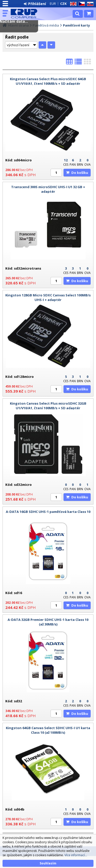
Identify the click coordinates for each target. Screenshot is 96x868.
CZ (81, 4)
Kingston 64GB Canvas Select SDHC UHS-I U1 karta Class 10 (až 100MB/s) (48, 730)
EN (72, 4)
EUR (53, 4)
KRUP (26, 14)
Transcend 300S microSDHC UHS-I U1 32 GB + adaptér (48, 189)
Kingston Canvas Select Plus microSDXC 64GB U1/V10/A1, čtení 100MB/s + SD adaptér (48, 81)
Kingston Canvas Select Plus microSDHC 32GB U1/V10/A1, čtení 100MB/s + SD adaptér (48, 406)
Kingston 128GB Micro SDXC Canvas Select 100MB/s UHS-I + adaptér (48, 297)
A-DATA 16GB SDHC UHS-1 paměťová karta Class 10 (48, 512)
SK (89, 4)
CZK (63, 4)
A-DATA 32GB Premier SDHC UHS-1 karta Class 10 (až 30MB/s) (48, 622)
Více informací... (76, 855)
